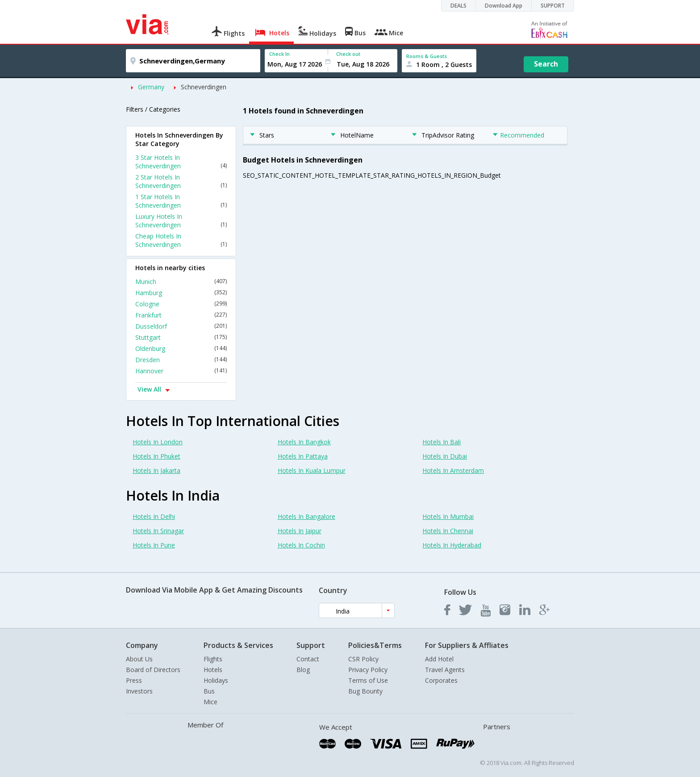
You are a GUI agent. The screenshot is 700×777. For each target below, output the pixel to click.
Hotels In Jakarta (156, 470)
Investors (139, 691)
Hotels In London (158, 442)
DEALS (458, 6)
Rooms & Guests (427, 56)
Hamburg (181, 293)
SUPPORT (553, 6)
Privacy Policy (368, 670)
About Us (139, 659)
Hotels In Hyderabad (452, 545)
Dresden (181, 360)
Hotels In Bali (442, 442)
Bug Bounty (365, 691)
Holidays (216, 680)
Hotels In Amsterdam (453, 470)
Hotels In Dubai (445, 456)
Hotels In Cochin (301, 545)
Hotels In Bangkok (304, 442)
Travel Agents (445, 670)
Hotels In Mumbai (448, 516)
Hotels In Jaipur (300, 531)
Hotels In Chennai (448, 531)
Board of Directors (153, 670)
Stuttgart (181, 337)
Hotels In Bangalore (306, 516)
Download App (504, 6)
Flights (213, 659)
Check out (348, 54)
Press (134, 680)
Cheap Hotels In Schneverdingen (181, 240)
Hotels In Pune (154, 545)
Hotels (213, 670)
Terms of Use (368, 680)
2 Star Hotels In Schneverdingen (181, 181)
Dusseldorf (181, 326)
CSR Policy (363, 659)
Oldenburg (181, 349)
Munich (181, 282)
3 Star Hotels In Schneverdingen (181, 162)
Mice (210, 702)
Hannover (181, 371)
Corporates (441, 680)
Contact (308, 659)
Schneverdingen (204, 87)
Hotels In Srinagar (158, 531)
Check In (279, 54)
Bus (209, 691)
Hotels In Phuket (156, 456)
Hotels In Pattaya (303, 456)
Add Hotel (439, 659)
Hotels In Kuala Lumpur (312, 470)
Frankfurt (181, 315)
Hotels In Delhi (154, 516)
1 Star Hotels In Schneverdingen (181, 201)
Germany (151, 87)
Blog (303, 670)
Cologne (181, 304)
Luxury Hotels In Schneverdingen (181, 221)
